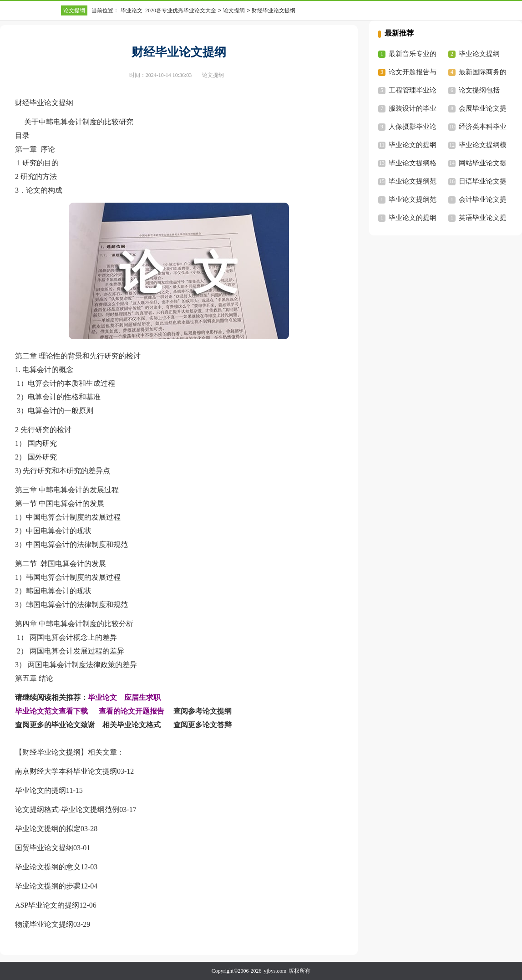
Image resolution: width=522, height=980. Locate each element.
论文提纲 (74, 10)
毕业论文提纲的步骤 (48, 886)
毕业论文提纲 (479, 54)
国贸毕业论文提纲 (44, 848)
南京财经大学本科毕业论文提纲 (66, 771)
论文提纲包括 (479, 90)
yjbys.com (275, 971)
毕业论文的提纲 (41, 790)
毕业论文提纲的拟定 (48, 829)
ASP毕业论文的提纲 (47, 905)
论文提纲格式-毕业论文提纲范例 (67, 809)
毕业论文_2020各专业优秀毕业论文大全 (168, 10)
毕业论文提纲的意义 (48, 867)
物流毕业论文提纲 (44, 924)
